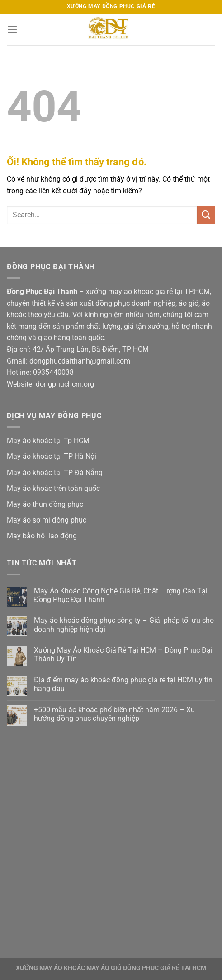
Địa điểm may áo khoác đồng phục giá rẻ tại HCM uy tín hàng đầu (123, 684)
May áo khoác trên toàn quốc (53, 488)
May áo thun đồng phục (45, 504)
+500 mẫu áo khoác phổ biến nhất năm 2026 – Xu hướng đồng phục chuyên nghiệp (114, 714)
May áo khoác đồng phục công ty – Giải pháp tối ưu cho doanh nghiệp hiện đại (124, 625)
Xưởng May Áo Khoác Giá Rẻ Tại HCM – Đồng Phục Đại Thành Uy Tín (123, 654)
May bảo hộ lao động (42, 536)
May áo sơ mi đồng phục (47, 520)
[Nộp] (206, 215)
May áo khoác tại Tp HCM (48, 441)
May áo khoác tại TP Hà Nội (52, 456)
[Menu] (12, 29)
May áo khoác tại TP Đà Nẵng (55, 473)
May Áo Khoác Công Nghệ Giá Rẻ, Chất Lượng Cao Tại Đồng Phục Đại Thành (121, 595)
